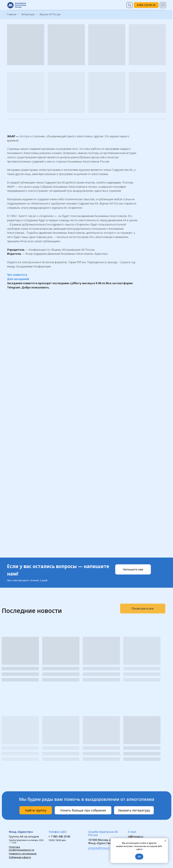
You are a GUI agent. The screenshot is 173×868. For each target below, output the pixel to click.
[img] (129, 5)
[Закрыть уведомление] (165, 841)
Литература (28, 14)
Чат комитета (17, 275)
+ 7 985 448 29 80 (59, 837)
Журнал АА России (50, 14)
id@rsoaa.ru (135, 837)
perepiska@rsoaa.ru (99, 848)
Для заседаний (18, 279)
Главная (12, 14)
